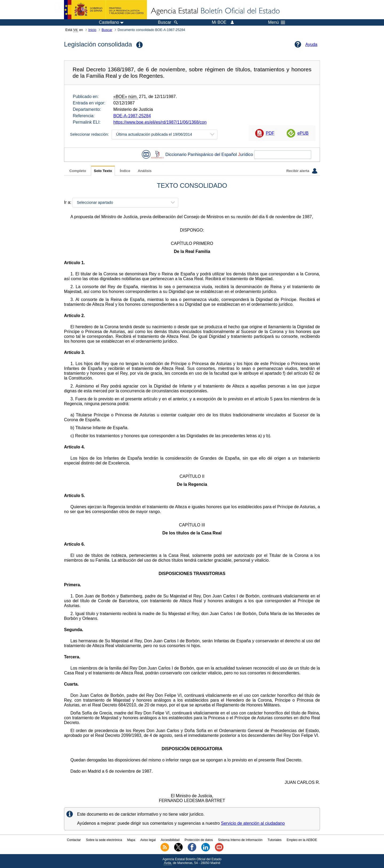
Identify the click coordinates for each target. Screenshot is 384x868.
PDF (270, 133)
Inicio (92, 30)
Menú (277, 22)
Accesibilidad (170, 840)
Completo (78, 171)
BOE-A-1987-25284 (132, 116)
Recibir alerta (302, 171)
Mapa (131, 840)
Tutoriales (275, 840)
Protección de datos (199, 840)
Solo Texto (103, 171)
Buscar (107, 30)
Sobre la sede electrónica (104, 840)
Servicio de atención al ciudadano (253, 823)
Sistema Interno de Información (240, 840)
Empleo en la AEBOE (302, 840)
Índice (125, 171)
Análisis (145, 171)
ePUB (303, 133)
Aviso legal (148, 840)
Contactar (74, 840)
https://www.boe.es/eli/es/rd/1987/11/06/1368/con (160, 122)
